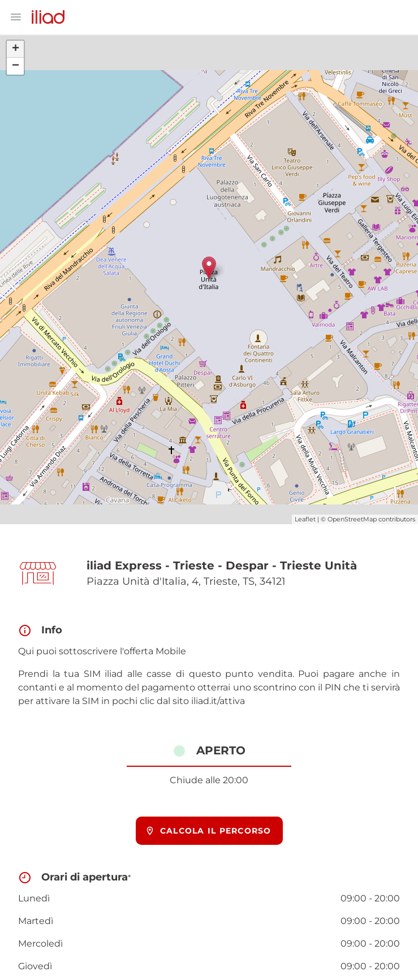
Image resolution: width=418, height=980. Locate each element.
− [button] (16, 66)
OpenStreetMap (352, 519)
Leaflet (305, 519)
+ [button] (16, 49)
